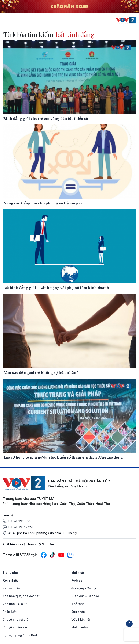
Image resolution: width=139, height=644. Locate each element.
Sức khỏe (78, 612)
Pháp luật (10, 612)
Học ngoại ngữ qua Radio (21, 635)
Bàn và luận (11, 588)
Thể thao (78, 604)
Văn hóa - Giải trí (15, 604)
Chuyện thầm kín (15, 627)
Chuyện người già (15, 619)
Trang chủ (10, 573)
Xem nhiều (11, 580)
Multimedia (80, 627)
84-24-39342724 (21, 527)
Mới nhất (78, 573)
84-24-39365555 (20, 521)
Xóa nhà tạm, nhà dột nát (21, 596)
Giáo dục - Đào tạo (85, 596)
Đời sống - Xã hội (84, 588)
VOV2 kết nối (81, 619)
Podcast (77, 580)
